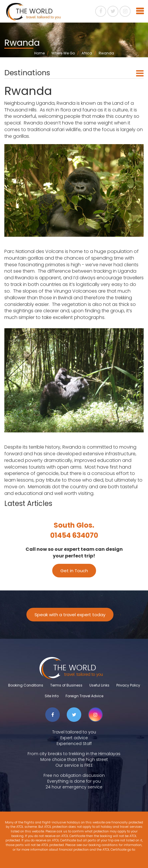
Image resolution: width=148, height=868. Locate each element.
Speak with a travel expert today (70, 615)
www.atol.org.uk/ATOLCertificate (74, 854)
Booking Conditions (26, 685)
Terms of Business (66, 685)
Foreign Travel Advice (84, 696)
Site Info (52, 696)
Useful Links (99, 685)
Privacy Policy (128, 685)
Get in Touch (74, 571)
